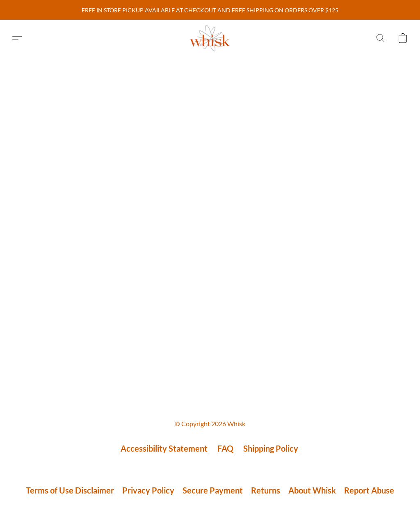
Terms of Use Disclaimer (70, 490)
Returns (266, 490)
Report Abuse (369, 490)
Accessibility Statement (164, 448)
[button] (210, 38)
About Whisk (312, 490)
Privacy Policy (148, 490)
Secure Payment (213, 490)
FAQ (225, 448)
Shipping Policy (272, 448)
